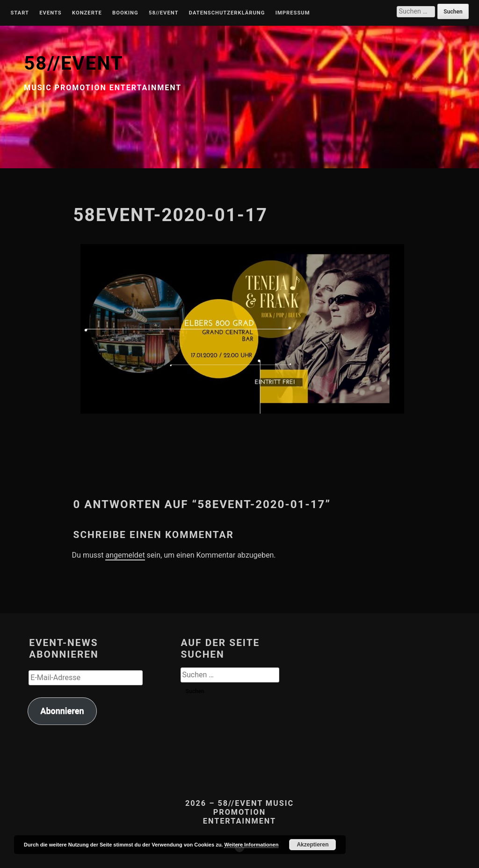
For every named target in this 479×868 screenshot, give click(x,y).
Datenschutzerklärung (227, 13)
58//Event (163, 13)
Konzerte (87, 13)
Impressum (293, 13)
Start (20, 13)
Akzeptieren (312, 845)
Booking (125, 13)
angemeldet (125, 555)
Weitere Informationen (251, 845)
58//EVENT (73, 63)
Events (50, 13)
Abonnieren (62, 711)
